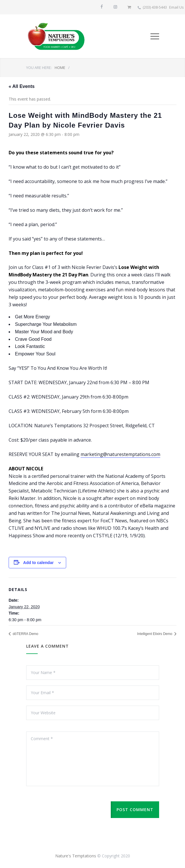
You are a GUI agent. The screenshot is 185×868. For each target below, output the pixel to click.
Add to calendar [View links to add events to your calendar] (39, 563)
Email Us (177, 7)
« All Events (22, 86)
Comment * (93, 759)
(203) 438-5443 (155, 7)
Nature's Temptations (76, 856)
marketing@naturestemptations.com (120, 454)
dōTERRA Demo (25, 634)
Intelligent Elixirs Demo (155, 634)
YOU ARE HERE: (39, 68)
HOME (60, 68)
